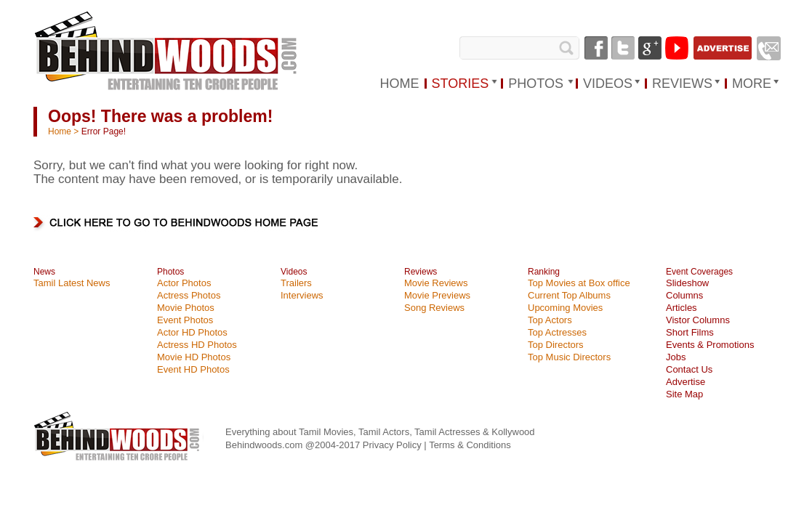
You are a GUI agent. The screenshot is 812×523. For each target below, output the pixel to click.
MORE (752, 84)
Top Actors (550, 320)
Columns (684, 295)
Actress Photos (189, 295)
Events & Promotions (710, 345)
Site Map (684, 394)
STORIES (461, 84)
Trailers (296, 283)
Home (60, 131)
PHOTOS (536, 84)
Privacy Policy (394, 445)
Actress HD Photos (197, 345)
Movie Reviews (436, 283)
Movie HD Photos (194, 357)
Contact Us (689, 369)
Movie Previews (437, 295)
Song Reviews (434, 308)
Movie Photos (186, 308)
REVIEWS (682, 84)
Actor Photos (184, 283)
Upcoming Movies (565, 308)
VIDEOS (608, 84)
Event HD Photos (193, 369)
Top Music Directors (569, 357)
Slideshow (687, 283)
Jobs (676, 357)
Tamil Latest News (72, 283)
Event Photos (185, 320)
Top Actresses (557, 332)
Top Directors (556, 345)
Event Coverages (699, 272)
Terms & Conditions (470, 445)
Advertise (686, 382)
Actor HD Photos (192, 332)
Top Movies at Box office (579, 283)
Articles (682, 308)
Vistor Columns (698, 320)
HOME (400, 84)
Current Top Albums (569, 295)
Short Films (690, 332)
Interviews (302, 295)
